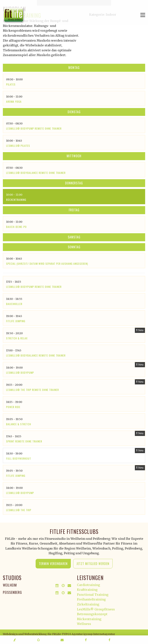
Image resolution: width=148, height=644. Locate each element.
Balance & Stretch (19, 424)
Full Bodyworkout (19, 458)
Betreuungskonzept (92, 614)
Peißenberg (12, 592)
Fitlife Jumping (16, 321)
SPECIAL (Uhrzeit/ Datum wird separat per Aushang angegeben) (47, 263)
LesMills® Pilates (18, 146)
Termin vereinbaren (53, 564)
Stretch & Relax (17, 338)
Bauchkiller (14, 304)
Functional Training (93, 595)
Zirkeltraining (88, 604)
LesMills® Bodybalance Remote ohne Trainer (36, 173)
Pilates (11, 84)
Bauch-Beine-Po (16, 227)
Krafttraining (87, 590)
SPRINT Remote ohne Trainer (24, 441)
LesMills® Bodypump (20, 372)
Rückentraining (16, 200)
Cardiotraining (88, 585)
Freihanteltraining (91, 599)
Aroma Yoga (14, 101)
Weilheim (10, 585)
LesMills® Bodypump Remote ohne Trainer (34, 128)
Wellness (84, 624)
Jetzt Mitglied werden (93, 564)
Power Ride (13, 407)
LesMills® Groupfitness (96, 609)
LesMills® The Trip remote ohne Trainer (32, 390)
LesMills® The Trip (19, 510)
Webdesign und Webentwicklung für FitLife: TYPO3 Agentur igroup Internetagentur (59, 634)
